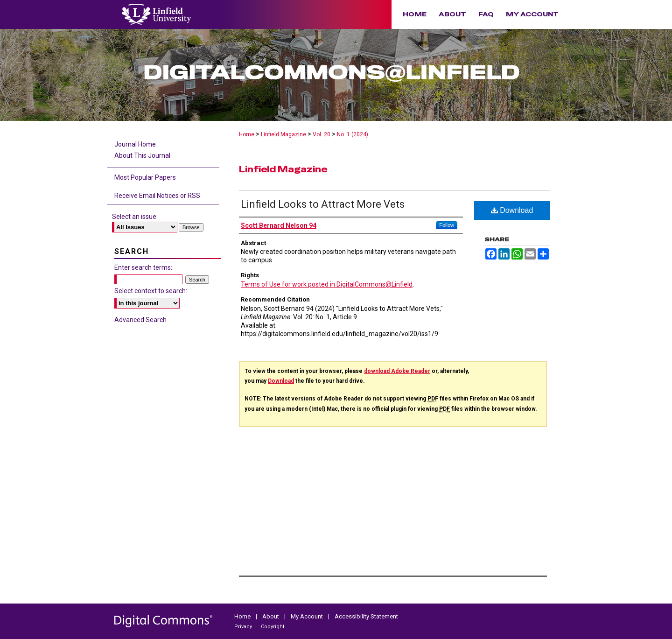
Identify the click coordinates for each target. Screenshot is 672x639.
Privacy (244, 627)
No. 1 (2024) (353, 134)
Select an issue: (135, 217)
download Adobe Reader (397, 371)
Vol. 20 (322, 134)
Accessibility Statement (366, 616)
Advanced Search (140, 320)
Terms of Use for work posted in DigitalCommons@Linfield (327, 284)
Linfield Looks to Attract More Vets (323, 204)
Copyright (273, 627)
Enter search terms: (143, 267)
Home (247, 134)
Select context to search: (151, 291)
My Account (308, 616)
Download (512, 210)
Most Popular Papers (145, 177)
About (271, 616)
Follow (447, 225)
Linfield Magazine (283, 134)
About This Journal (142, 155)
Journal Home (135, 144)
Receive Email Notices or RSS (157, 196)
